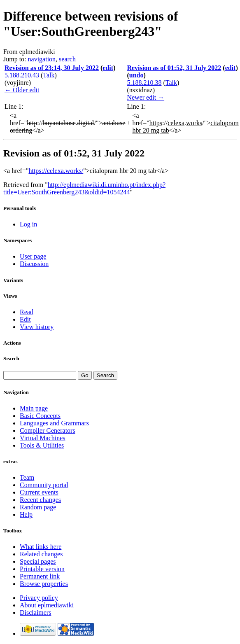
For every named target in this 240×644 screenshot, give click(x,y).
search (67, 59)
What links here (41, 547)
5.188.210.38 (144, 83)
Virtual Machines (43, 438)
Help (26, 514)
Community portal (44, 485)
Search (11, 358)
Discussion (34, 264)
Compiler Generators (48, 430)
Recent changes (40, 500)
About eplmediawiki (47, 605)
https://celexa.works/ (56, 171)
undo (136, 75)
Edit (25, 319)
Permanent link (40, 576)
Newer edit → (146, 97)
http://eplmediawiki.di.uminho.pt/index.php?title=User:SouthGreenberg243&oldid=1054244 (84, 188)
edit (108, 68)
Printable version (42, 569)
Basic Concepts (40, 416)
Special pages (38, 561)
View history (37, 327)
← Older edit (22, 90)
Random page (38, 507)
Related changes (41, 554)
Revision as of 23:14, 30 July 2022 (52, 68)
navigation (42, 59)
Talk (49, 75)
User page (33, 256)
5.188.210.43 (22, 75)
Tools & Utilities (42, 445)
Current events (39, 492)
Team (27, 477)
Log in (28, 224)
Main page (34, 408)
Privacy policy (39, 598)
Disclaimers (35, 612)
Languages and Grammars (54, 423)
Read (27, 312)
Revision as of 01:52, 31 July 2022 (174, 68)
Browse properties (44, 584)
